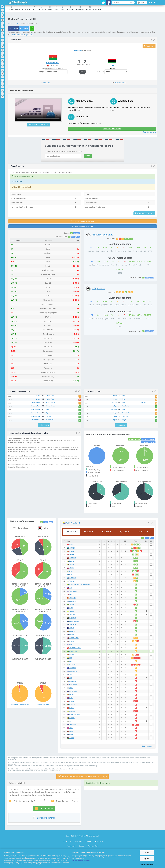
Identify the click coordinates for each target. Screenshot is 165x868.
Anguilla (71, 634)
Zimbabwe (72, 631)
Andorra (71, 551)
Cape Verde (72, 624)
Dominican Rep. (74, 638)
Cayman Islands (74, 621)
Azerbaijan (72, 548)
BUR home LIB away (148, 439)
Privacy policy (93, 846)
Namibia (71, 738)
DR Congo (72, 614)
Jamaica (71, 564)
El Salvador (72, 668)
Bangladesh (72, 618)
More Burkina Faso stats (20, 704)
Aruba (71, 574)
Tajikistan (72, 581)
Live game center (120, 83)
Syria (70, 678)
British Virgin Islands (75, 714)
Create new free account (112, 129)
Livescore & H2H (23, 8)
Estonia (71, 735)
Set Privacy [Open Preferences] (99, 841)
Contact (82, 846)
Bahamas (72, 711)
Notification (149, 46)
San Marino (72, 664)
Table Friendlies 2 (73, 523)
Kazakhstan (72, 578)
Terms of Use (67, 841)
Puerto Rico (72, 558)
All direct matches (134, 439)
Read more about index (145, 213)
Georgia (71, 554)
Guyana (71, 561)
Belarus (71, 544)
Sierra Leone (73, 671)
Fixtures (90, 8)
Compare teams (44, 809)
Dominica (72, 718)
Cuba (70, 674)
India (70, 658)
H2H (56, 8)
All (71, 233)
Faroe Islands (73, 591)
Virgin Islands (73, 684)
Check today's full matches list (83, 221)
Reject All (147, 859)
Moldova (71, 654)
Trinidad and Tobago (75, 648)
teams (62, 8)
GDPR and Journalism (83, 841)
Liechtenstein (73, 725)
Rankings (80, 8)
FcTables (82, 836)
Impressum (71, 846)
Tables (50, 8)
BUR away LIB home (148, 442)
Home (11, 8)
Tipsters (42, 8)
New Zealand (73, 691)
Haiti (70, 588)
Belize (71, 698)
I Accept (147, 853)
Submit (88, 156)
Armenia (71, 641)
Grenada (71, 694)
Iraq (70, 721)
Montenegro (72, 598)
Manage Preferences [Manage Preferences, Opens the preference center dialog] (147, 865)
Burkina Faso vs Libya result (22, 35)
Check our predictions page (82, 226)
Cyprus (71, 571)
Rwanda (71, 611)
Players (71, 8)
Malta (71, 594)
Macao (71, 688)
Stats (34, 8)
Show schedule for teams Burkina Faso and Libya (82, 776)
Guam (71, 728)
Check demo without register (38, 125)
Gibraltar (71, 568)
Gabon (71, 661)
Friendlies (78, 50)
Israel (71, 644)
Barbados (72, 704)
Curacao (71, 628)
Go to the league (148, 746)
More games (44, 425)
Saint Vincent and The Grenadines (79, 584)
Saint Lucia (72, 681)
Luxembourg (73, 601)
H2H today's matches (46, 818)
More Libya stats (43, 704)
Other (98, 8)
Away (78, 237)
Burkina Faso (73, 651)
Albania (71, 731)
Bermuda (72, 701)
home (10, 23)
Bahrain (71, 708)
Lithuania (72, 604)
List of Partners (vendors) (81, 860)
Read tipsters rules (149, 132)
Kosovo (71, 608)
